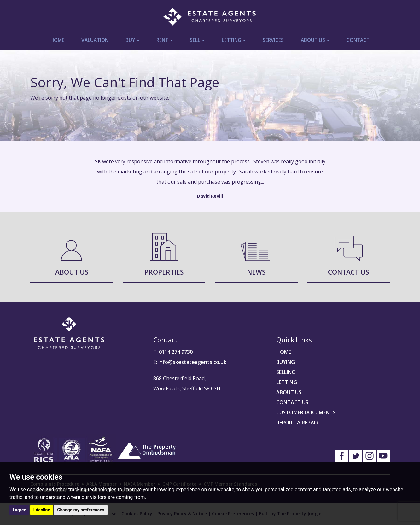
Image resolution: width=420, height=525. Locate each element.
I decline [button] (42, 510)
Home (57, 40)
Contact (358, 40)
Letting (234, 40)
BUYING (286, 362)
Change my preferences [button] (81, 510)
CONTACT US (292, 402)
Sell (197, 40)
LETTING (287, 382)
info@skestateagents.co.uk (192, 362)
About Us (315, 40)
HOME (284, 352)
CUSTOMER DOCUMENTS (306, 412)
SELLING (286, 372)
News (256, 272)
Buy (132, 40)
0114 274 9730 (176, 352)
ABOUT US (289, 392)
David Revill (210, 196)
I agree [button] (19, 510)
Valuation (95, 40)
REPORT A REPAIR (297, 423)
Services (273, 40)
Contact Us (348, 272)
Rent (165, 40)
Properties (164, 272)
